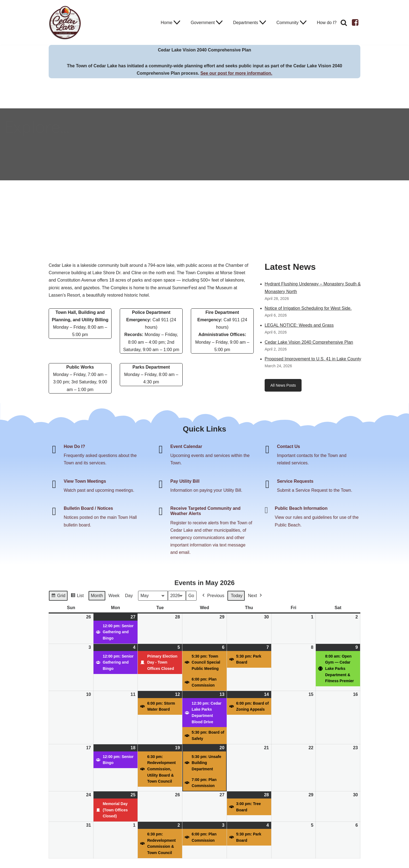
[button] (177, 22)
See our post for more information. (236, 73)
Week (114, 596)
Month (97, 596)
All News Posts (283, 385)
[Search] (344, 23)
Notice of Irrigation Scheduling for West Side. (308, 308)
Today (237, 596)
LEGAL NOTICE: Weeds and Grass (299, 325)
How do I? (327, 23)
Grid (58, 596)
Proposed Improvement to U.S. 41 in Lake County (313, 359)
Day (129, 596)
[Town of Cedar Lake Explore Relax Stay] (65, 22)
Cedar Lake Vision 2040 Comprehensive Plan (309, 342)
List (77, 596)
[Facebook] (355, 22)
